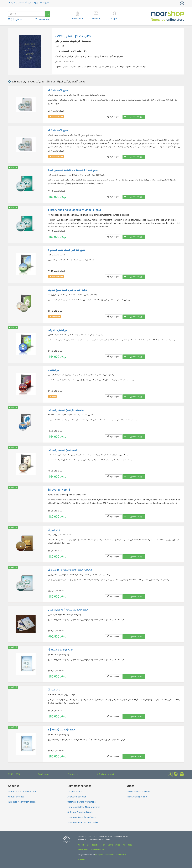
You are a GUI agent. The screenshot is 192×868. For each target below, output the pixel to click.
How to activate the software (82, 817)
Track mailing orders (137, 797)
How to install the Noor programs (84, 807)
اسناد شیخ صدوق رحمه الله (62, 450)
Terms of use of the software (23, 792)
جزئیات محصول (136, 117)
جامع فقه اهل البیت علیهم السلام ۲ (67, 250)
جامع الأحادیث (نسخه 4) (62, 730)
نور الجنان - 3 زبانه (58, 330)
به (23, 3)
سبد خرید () (15, 20)
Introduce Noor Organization (22, 802)
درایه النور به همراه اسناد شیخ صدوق (68, 290)
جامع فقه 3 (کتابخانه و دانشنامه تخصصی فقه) (73, 170)
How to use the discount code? (83, 823)
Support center (75, 792)
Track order (44, 774)
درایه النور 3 (54, 530)
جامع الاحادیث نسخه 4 (61, 650)
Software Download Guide (80, 812)
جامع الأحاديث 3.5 (58, 130)
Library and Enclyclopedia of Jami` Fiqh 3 (75, 210)
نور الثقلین (54, 370)
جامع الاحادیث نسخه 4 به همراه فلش (68, 610)
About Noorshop (16, 797)
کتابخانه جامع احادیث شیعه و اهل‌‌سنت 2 (70, 570)
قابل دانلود (13, 167)
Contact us (73, 774)
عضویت (45, 3)
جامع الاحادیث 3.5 (58, 90)
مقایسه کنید (113, 117)
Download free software (139, 792)
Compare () (43, 20)
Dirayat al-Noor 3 (59, 490)
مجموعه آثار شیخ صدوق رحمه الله (66, 410)
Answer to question (77, 797)
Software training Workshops (82, 802)
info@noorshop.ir (106, 774)
